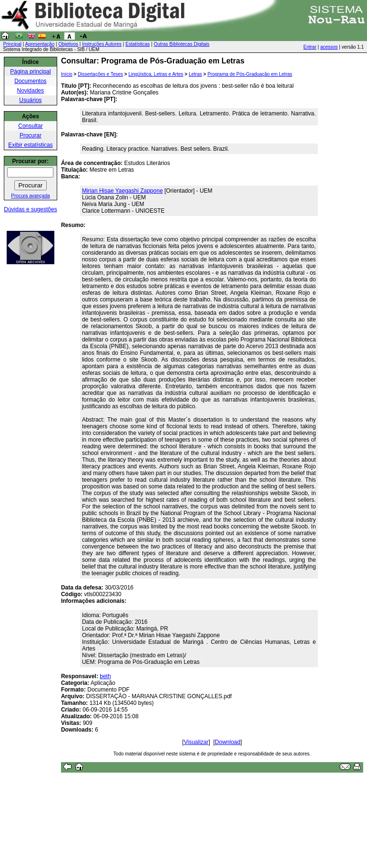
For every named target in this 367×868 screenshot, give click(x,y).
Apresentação (40, 44)
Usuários (30, 100)
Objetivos (68, 44)
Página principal (30, 72)
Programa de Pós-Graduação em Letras (250, 74)
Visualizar (196, 742)
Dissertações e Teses (100, 74)
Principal (12, 44)
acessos (329, 47)
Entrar (310, 47)
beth (105, 676)
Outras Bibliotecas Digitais (182, 44)
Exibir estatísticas (30, 145)
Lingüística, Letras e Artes (156, 74)
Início (67, 74)
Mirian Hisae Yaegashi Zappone (122, 191)
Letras (195, 74)
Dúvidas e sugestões (30, 209)
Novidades (31, 91)
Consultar (30, 126)
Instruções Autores (102, 44)
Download (228, 742)
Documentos (30, 81)
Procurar (31, 135)
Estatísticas (138, 44)
